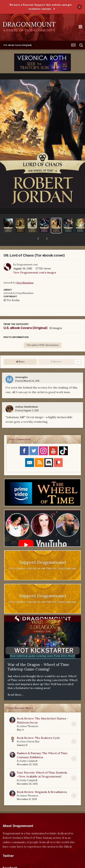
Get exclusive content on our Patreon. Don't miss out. (43, 559)
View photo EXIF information (43, 336)
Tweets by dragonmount (18, 853)
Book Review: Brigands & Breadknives (42, 783)
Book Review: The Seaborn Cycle (38, 729)
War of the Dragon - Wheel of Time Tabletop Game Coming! (38, 658)
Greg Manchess (25, 274)
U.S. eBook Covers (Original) (25, 319)
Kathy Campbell (29, 752)
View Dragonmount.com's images (35, 263)
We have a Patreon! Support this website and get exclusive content (40, 7)
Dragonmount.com (27, 255)
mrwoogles (21, 368)
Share (20, 353)
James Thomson (29, 717)
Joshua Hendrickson (27, 398)
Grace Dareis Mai (30, 732)
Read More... (16, 686)
